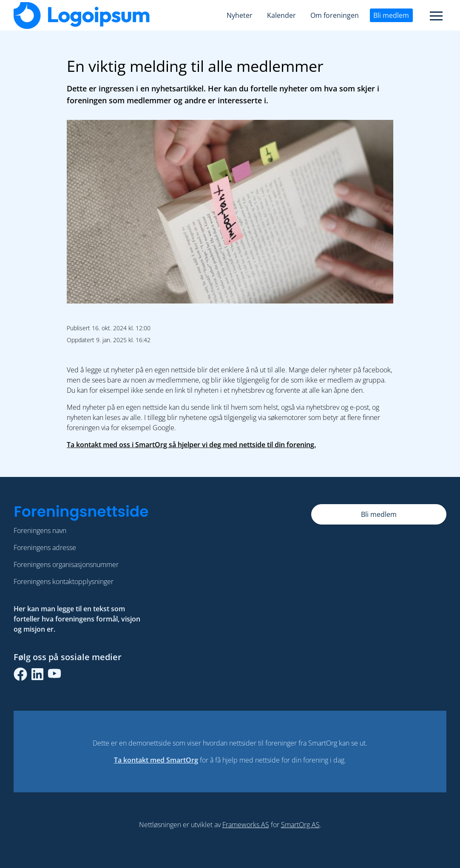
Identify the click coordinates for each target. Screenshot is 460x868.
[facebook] (20, 674)
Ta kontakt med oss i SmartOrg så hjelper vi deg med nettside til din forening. (191, 445)
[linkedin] (37, 674)
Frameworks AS (246, 825)
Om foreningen (335, 15)
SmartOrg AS (300, 825)
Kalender (281, 15)
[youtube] (54, 674)
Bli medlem (391, 15)
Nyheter (240, 15)
